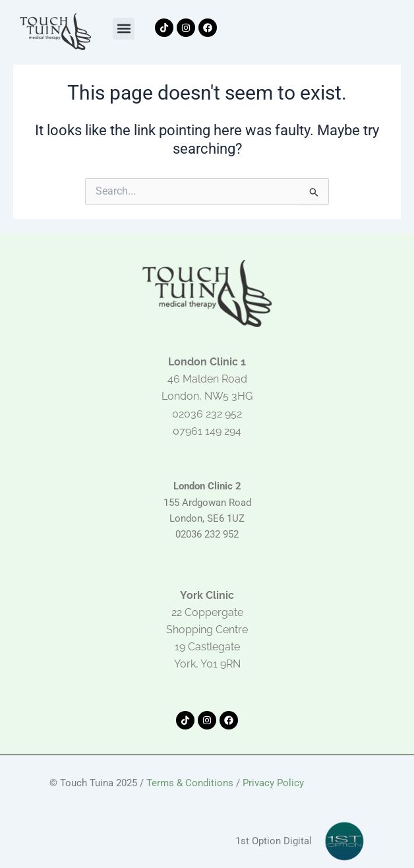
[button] (124, 29)
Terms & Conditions (190, 783)
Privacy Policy (273, 783)
